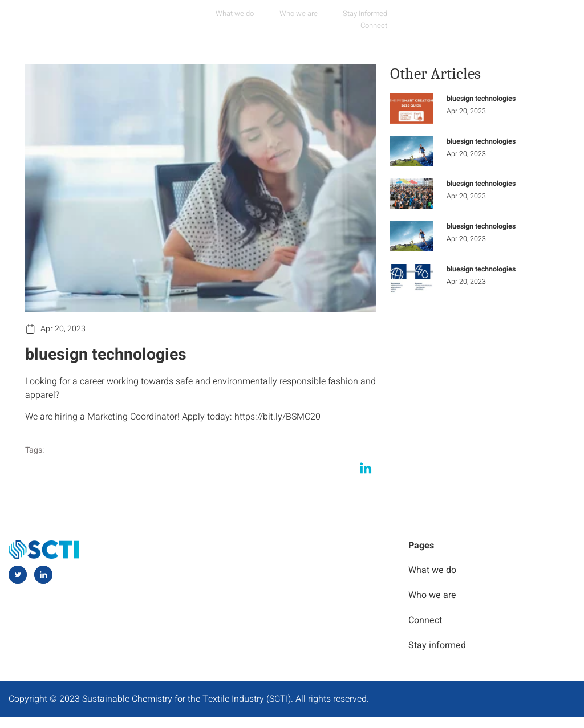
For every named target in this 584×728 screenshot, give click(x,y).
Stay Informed (351, 14)
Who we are (283, 14)
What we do (219, 14)
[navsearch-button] (549, 14)
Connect (414, 14)
